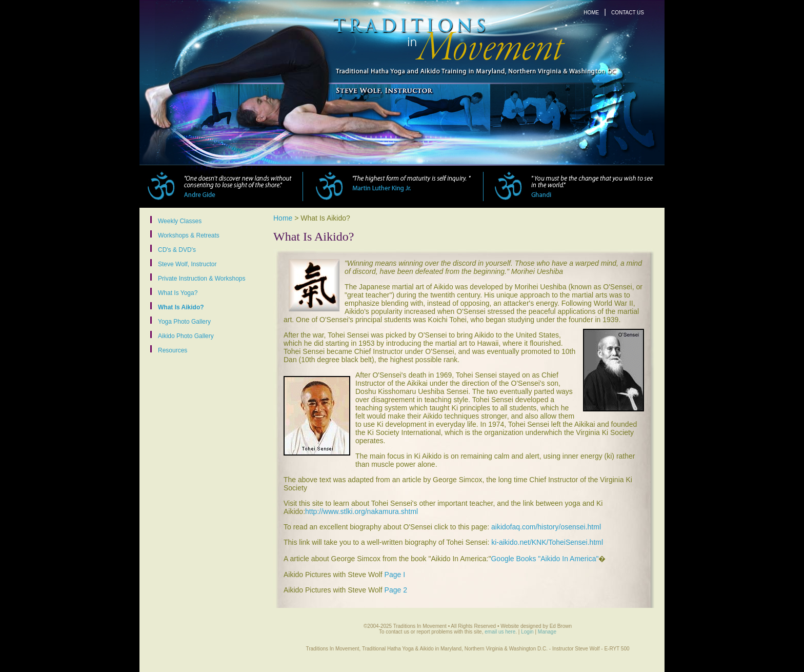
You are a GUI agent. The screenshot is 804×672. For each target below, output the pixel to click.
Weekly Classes (180, 221)
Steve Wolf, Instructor (187, 264)
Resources (173, 350)
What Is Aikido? (181, 307)
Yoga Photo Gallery (184, 321)
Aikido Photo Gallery (186, 336)
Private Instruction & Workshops (202, 278)
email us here (500, 632)
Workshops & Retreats (189, 235)
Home (283, 218)
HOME (591, 13)
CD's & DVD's (177, 250)
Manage (547, 632)
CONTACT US (628, 13)
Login (527, 632)
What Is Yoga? (178, 293)
